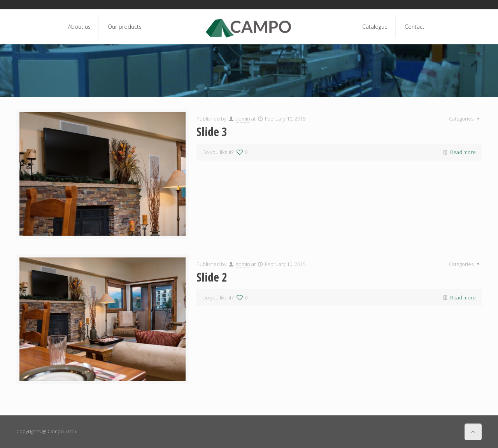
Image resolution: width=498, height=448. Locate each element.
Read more (463, 152)
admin (243, 119)
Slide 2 (212, 277)
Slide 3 (212, 132)
